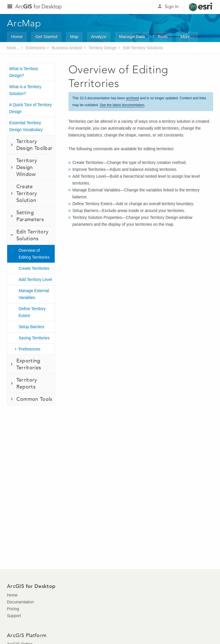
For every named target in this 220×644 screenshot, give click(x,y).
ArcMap (24, 23)
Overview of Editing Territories (34, 254)
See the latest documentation (122, 105)
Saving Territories (34, 338)
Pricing (13, 609)
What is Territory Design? (24, 72)
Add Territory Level (35, 280)
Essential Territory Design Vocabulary (26, 126)
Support (14, 616)
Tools (163, 36)
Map (74, 36)
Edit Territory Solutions (143, 48)
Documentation (20, 602)
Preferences (29, 349)
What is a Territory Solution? (25, 90)
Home (17, 36)
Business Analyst (67, 48)
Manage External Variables (34, 294)
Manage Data (132, 36)
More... (187, 36)
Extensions (36, 48)
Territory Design (103, 48)
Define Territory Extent (32, 312)
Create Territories (34, 268)
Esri (201, 7)
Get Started (46, 36)
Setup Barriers (31, 327)
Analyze (99, 36)
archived (132, 98)
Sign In (172, 6)
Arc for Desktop (39, 6)
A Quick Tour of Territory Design (31, 108)
